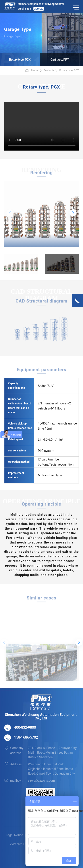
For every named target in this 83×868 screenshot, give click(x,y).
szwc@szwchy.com (41, 781)
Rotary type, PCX (20, 60)
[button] (73, 213)
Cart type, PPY (60, 60)
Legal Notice (14, 835)
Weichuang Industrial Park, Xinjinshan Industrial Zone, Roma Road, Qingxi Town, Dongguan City (51, 769)
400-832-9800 (25, 727)
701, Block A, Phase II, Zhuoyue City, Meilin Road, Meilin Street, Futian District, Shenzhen (52, 753)
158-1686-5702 (26, 737)
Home (32, 71)
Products (49, 70)
